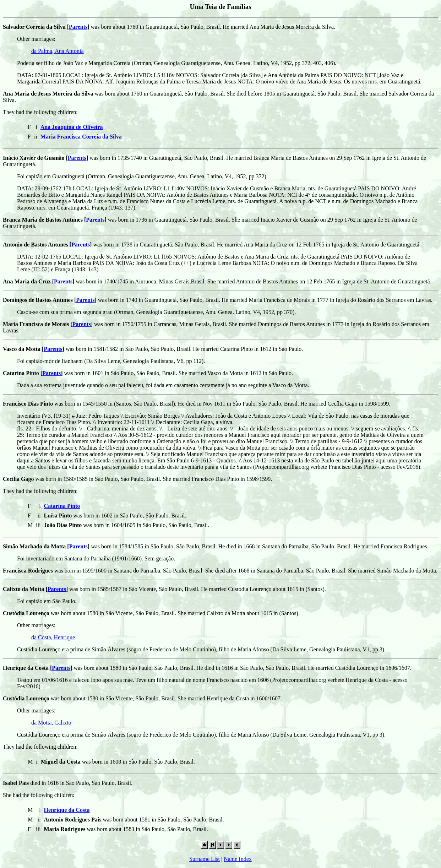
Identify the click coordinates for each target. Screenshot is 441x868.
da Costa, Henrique (53, 637)
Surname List (205, 859)
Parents (78, 27)
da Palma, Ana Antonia (58, 51)
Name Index (238, 859)
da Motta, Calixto (51, 723)
